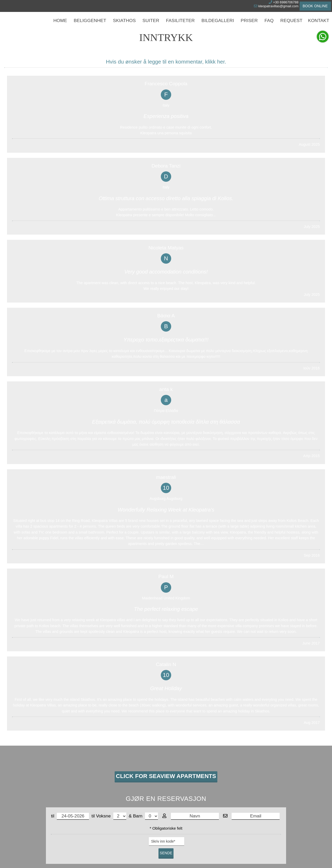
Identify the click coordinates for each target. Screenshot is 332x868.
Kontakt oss (32, 725)
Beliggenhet (93, 26)
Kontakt (319, 26)
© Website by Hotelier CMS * (166, 854)
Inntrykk (240, 725)
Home (63, 26)
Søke (242, 48)
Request (292, 26)
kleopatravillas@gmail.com (263, 7)
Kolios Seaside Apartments (263, 751)
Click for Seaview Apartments (166, 548)
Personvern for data (218, 822)
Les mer (135, 832)
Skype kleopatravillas (36, 783)
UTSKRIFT (194, 702)
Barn (146, 590)
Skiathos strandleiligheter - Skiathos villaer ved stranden (62, 760)
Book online (311, 6)
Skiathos (126, 26)
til (70, 590)
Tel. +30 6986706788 (36, 777)
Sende (166, 627)
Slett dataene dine (185, 832)
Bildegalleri (218, 26)
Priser (249, 26)
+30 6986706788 (272, 3)
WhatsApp (27, 789)
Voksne (111, 590)
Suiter (152, 26)
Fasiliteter (182, 26)
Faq (269, 26)
